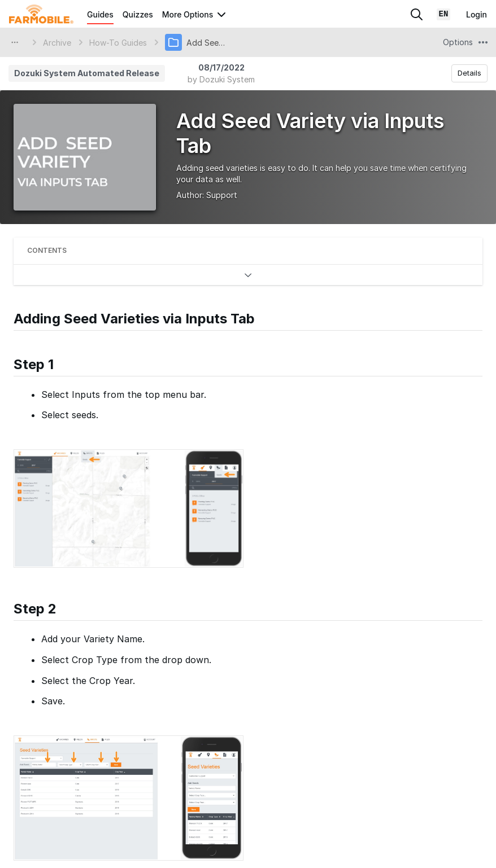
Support (222, 195)
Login (477, 14)
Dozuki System (227, 79)
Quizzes (138, 14)
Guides (100, 14)
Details (469, 73)
